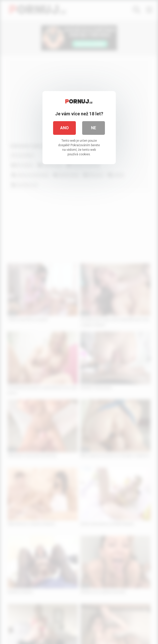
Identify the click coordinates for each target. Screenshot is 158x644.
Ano (64, 128)
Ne (94, 128)
